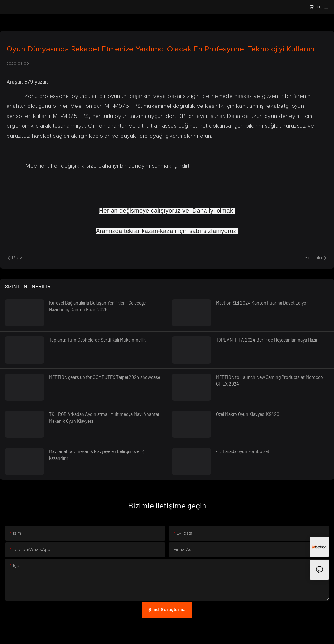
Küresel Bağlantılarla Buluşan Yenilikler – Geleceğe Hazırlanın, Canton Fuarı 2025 (97, 306)
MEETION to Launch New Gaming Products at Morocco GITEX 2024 (269, 380)
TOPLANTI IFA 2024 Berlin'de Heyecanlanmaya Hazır (267, 340)
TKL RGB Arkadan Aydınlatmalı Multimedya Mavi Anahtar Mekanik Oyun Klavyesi (104, 418)
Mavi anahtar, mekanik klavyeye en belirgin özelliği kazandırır (97, 455)
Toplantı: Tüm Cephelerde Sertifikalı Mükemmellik (97, 340)
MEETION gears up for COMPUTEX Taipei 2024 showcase (105, 377)
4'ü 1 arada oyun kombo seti (243, 451)
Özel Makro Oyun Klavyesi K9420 (248, 414)
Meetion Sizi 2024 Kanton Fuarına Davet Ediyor (262, 303)
